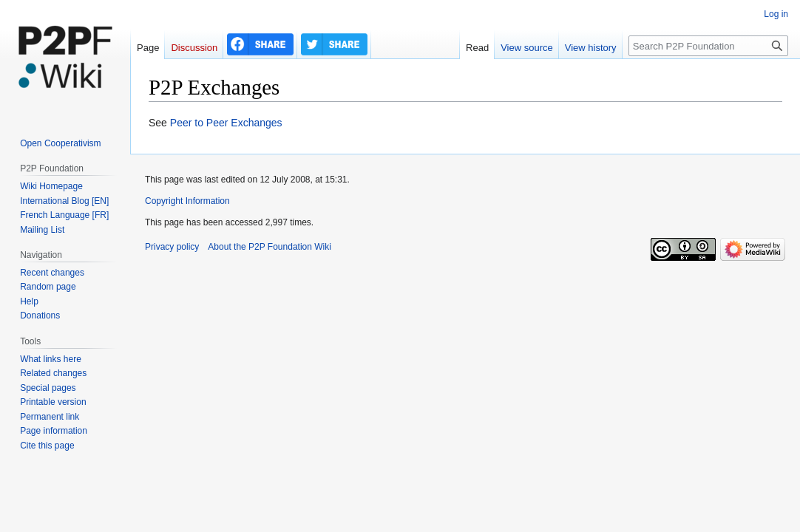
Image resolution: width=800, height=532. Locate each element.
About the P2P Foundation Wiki (270, 247)
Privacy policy (172, 247)
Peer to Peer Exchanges (226, 123)
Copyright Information (187, 201)
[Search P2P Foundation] (708, 46)
